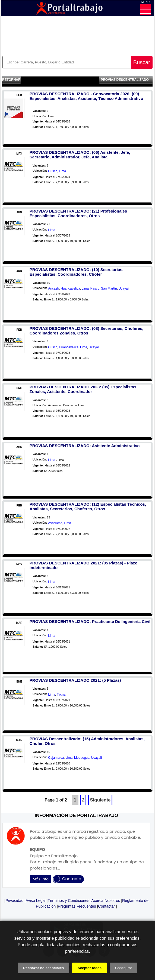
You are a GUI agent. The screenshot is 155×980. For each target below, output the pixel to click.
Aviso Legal (36, 901)
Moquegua (82, 758)
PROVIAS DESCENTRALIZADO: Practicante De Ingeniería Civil (90, 621)
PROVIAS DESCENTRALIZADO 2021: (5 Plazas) (75, 680)
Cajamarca (56, 758)
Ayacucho (55, 523)
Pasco (95, 288)
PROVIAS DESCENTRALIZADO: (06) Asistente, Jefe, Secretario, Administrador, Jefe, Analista (80, 155)
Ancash (53, 288)
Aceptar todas (89, 968)
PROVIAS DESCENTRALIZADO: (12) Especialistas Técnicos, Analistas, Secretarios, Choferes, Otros (88, 506)
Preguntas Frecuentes (77, 906)
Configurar (124, 968)
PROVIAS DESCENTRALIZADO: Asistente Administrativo (85, 446)
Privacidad (15, 901)
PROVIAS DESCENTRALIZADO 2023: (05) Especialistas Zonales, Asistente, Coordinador (83, 389)
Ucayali (124, 288)
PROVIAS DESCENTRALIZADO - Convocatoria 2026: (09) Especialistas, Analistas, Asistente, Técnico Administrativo (86, 96)
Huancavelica (70, 288)
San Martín (109, 288)
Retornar (11, 80)
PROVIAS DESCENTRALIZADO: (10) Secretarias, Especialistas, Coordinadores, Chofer (77, 272)
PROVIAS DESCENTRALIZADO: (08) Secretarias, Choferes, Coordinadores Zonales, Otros (86, 331)
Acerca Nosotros (106, 901)
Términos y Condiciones (69, 901)
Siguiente (100, 800)
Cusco (53, 171)
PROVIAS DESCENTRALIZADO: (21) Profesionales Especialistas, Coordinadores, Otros (78, 213)
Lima (62, 171)
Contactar (106, 906)
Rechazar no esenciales (43, 968)
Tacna (61, 695)
